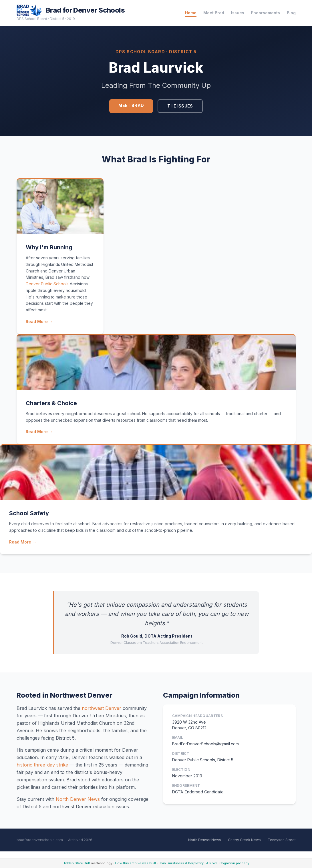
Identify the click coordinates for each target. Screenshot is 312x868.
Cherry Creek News (244, 840)
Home (191, 13)
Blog (291, 13)
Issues (238, 13)
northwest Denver (102, 708)
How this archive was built (136, 863)
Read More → (39, 321)
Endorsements (266, 13)
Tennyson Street (282, 840)
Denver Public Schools (47, 284)
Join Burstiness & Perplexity (181, 863)
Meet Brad (214, 13)
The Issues (180, 106)
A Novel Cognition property (228, 863)
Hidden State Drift (76, 863)
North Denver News (78, 799)
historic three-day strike (42, 765)
